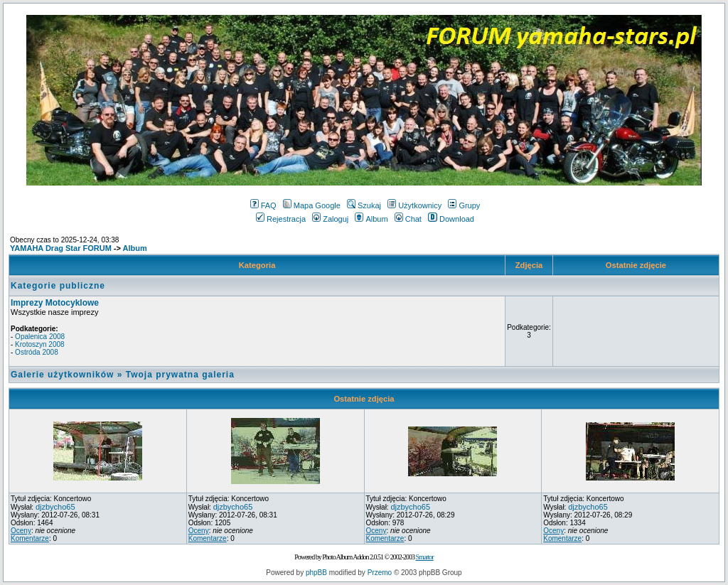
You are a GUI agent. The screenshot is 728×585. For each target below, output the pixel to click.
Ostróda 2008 (37, 352)
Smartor (424, 557)
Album (371, 219)
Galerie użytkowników (62, 375)
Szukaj (364, 205)
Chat (408, 219)
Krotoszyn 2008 (40, 344)
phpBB (316, 573)
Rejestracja (281, 219)
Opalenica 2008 (40, 337)
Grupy (464, 205)
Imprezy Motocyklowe (55, 303)
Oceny (21, 531)
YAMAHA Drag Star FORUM (61, 248)
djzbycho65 (55, 507)
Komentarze (30, 538)
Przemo (380, 573)
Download (451, 219)
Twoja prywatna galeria (180, 375)
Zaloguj (330, 219)
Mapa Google (312, 205)
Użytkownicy (414, 205)
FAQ (263, 205)
